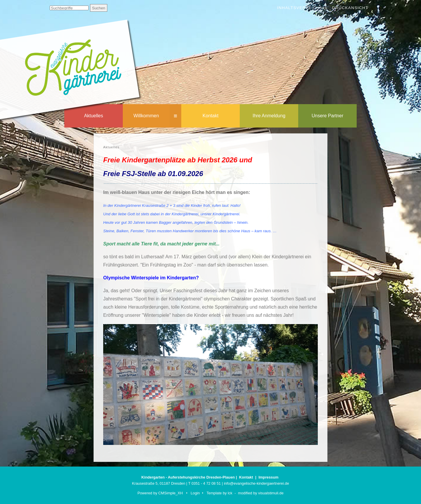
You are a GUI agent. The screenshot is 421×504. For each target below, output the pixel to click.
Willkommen (146, 116)
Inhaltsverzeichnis (302, 8)
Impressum (268, 477)
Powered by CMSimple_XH (160, 493)
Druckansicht (350, 8)
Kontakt (210, 116)
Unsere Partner (328, 116)
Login (195, 493)
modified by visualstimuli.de (261, 493)
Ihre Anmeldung (269, 116)
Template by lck (219, 493)
